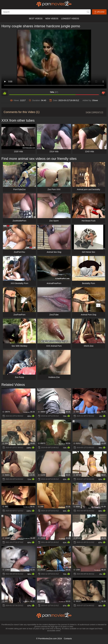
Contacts (68, 639)
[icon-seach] (88, 12)
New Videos (52, 19)
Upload (99, 12)
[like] (5, 93)
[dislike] (103, 93)
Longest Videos (70, 19)
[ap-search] (46, 12)
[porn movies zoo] (54, 4)
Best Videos (36, 19)
